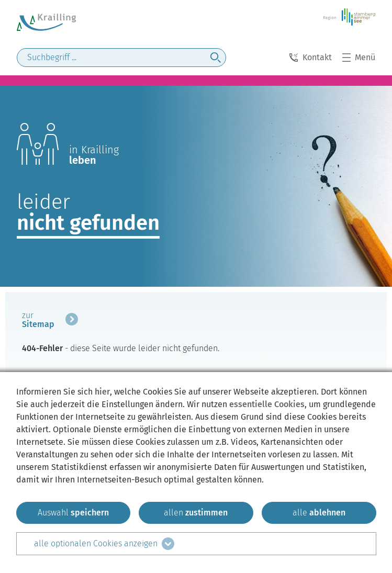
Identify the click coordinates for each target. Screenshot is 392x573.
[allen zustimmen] (196, 513)
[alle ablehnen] (319, 513)
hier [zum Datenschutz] (102, 392)
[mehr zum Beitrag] (50, 322)
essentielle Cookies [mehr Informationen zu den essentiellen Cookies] (267, 404)
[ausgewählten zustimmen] (74, 513)
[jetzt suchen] (216, 58)
